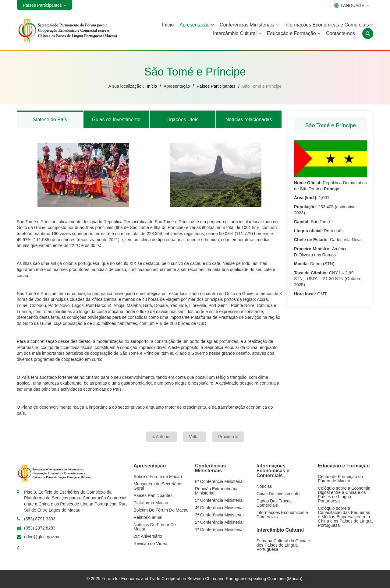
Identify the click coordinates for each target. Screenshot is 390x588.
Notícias (264, 486)
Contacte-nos (340, 33)
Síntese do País (50, 120)
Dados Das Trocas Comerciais (274, 503)
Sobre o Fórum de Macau (158, 477)
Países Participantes (216, 86)
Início (168, 25)
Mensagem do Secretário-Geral (158, 486)
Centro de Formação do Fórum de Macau (340, 479)
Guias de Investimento (116, 120)
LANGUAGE (351, 5)
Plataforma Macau (151, 503)
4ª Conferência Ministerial (219, 508)
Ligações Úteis (182, 120)
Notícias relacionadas (249, 120)
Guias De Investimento (278, 494)
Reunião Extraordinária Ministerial (217, 491)
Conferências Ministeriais (249, 25)
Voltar (195, 437)
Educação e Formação (294, 33)
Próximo (228, 437)
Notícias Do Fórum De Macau (154, 527)
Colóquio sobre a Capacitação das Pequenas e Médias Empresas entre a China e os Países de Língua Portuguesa (345, 517)
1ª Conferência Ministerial (219, 530)
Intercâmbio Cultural (237, 33)
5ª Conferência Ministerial (219, 500)
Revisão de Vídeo (150, 544)
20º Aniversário (148, 536)
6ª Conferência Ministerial (219, 481)
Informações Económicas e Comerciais (329, 25)
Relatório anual (148, 517)
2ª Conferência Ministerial (219, 522)
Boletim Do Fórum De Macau (161, 510)
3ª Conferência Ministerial (219, 515)
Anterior (161, 437)
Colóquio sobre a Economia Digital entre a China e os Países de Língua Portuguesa (344, 495)
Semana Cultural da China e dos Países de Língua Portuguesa (283, 545)
